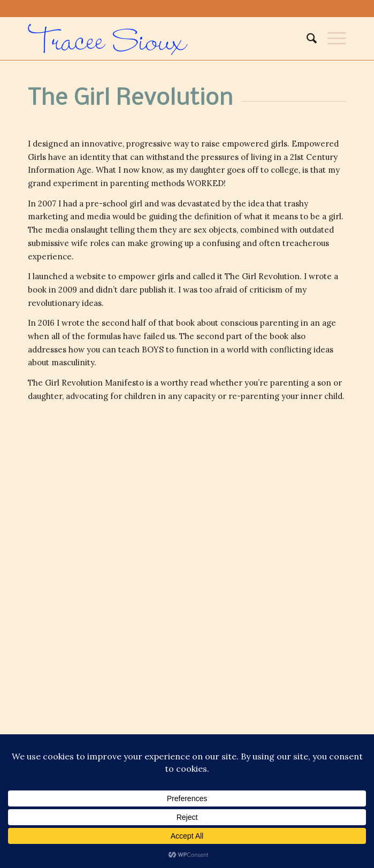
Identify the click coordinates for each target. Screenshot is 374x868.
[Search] (306, 39)
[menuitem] (306, 39)
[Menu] (331, 39)
